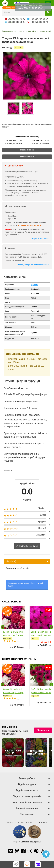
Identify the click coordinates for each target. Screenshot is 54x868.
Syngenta (34, 285)
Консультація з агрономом (27, 802)
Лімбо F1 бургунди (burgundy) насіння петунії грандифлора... (41, 693)
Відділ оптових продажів (27, 796)
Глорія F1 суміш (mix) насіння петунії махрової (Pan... (13, 635)
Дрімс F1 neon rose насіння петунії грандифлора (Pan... (41, 635)
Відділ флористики (27, 790)
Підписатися (43, 730)
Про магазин (27, 814)
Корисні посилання (27, 808)
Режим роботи (27, 778)
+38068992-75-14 (17, 22)
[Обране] (27, 864)
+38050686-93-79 (39, 22)
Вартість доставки (40, 238)
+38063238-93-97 (39, 19)
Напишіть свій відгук (27, 546)
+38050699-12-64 (17, 19)
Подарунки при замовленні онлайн (32, 265)
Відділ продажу (27, 784)
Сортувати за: (13, 568)
